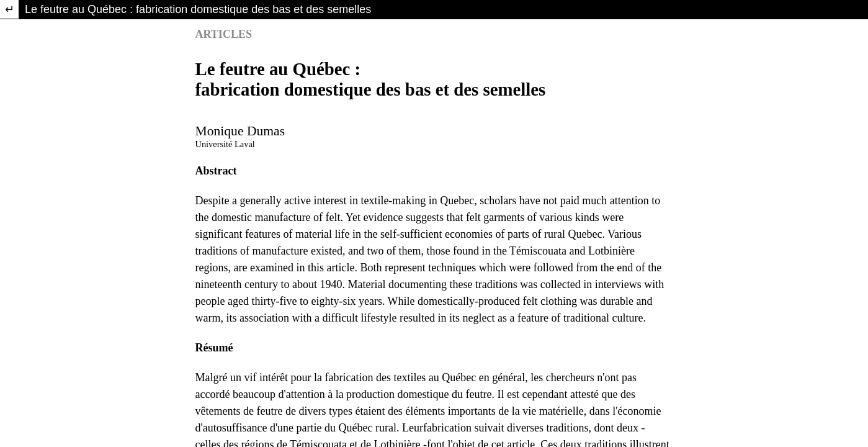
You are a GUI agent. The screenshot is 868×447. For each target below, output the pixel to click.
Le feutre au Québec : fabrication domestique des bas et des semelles (198, 9)
